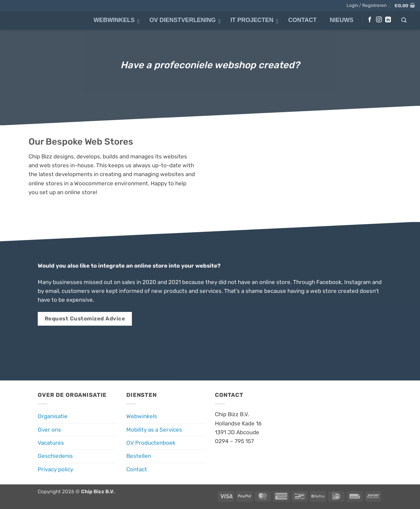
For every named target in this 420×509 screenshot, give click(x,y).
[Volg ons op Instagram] (379, 20)
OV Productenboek (151, 443)
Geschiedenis (55, 456)
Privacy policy (55, 469)
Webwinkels (142, 416)
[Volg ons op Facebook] (370, 20)
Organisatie (53, 416)
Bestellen (139, 456)
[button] (367, 5)
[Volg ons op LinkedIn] (388, 20)
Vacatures (51, 443)
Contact (137, 469)
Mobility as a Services (154, 430)
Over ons (49, 430)
